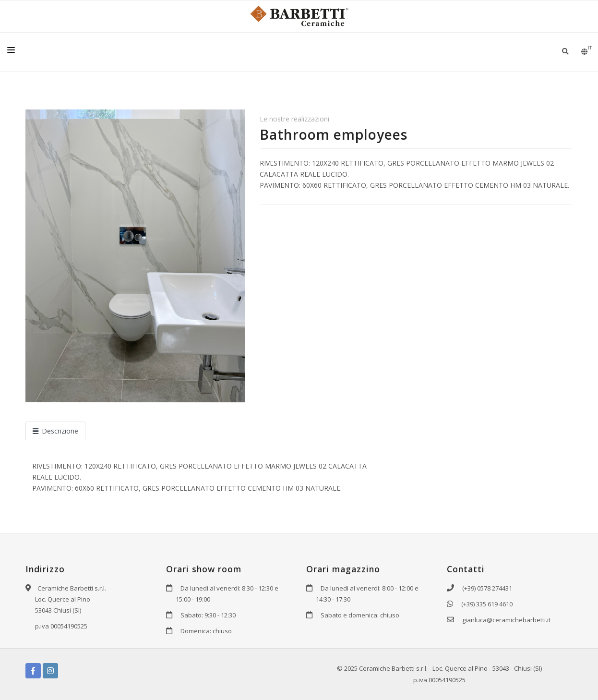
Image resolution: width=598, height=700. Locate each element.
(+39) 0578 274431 (487, 588)
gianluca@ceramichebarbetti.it (506, 620)
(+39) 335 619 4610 (487, 604)
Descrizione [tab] (55, 431)
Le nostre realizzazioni (294, 119)
